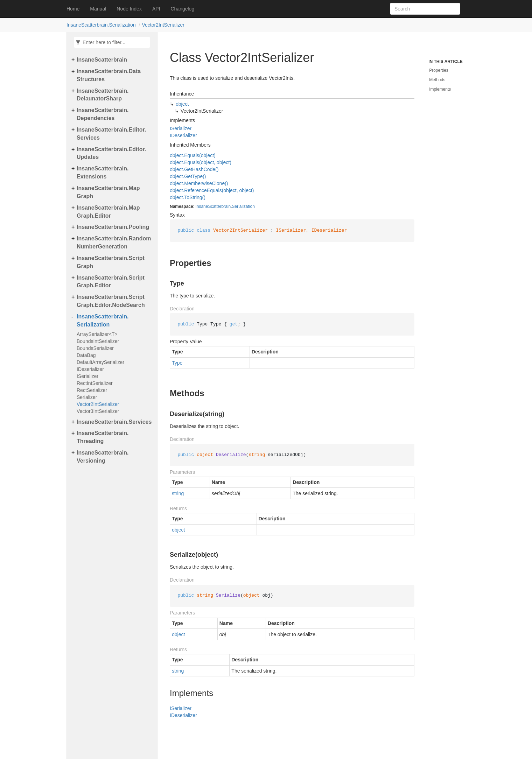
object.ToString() (188, 197)
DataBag (86, 355)
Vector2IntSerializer (163, 25)
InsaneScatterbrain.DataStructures (109, 75)
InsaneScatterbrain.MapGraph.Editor (108, 212)
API (156, 9)
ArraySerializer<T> (97, 334)
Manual (98, 9)
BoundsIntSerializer (98, 341)
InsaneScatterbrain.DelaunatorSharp (103, 95)
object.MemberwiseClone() (199, 183)
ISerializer (87, 376)
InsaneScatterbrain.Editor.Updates (111, 153)
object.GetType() (188, 176)
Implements (440, 89)
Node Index (129, 9)
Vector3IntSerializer (98, 411)
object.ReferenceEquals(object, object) (212, 190)
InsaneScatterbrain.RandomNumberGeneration (114, 243)
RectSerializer (92, 390)
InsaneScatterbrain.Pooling (113, 227)
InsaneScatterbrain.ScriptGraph (111, 262)
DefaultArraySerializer (100, 362)
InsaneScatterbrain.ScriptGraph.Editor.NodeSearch (111, 301)
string (178, 493)
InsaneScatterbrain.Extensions (103, 173)
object (182, 104)
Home (73, 9)
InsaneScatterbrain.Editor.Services (111, 134)
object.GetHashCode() (194, 169)
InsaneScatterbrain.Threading (103, 437)
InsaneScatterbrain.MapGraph (108, 192)
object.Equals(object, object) (201, 162)
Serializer (87, 397)
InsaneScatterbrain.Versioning (103, 457)
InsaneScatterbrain (102, 60)
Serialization (243, 206)
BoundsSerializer (95, 348)
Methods (437, 80)
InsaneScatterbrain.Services (114, 422)
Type (177, 363)
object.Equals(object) (193, 155)
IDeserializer (90, 369)
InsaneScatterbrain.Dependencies (103, 114)
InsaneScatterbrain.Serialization (101, 25)
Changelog (182, 9)
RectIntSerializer (95, 383)
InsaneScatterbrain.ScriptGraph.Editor (111, 282)
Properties (439, 70)
